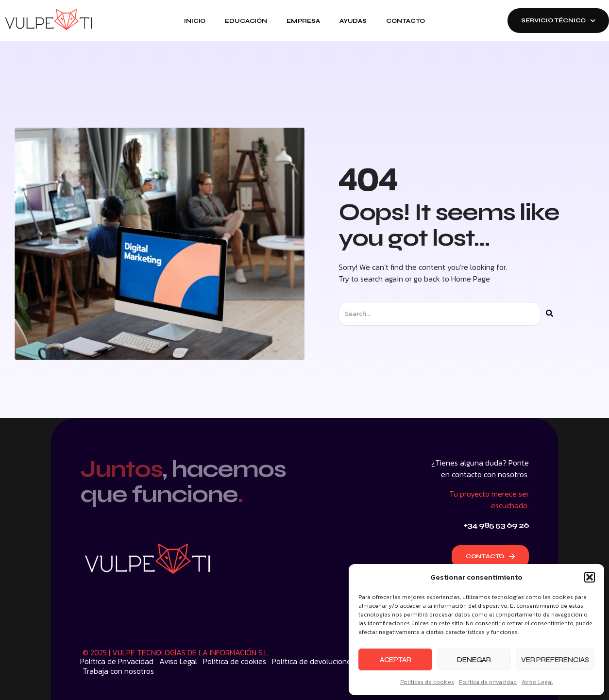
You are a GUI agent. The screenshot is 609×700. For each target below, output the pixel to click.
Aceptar (396, 660)
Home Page (471, 279)
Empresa (303, 21)
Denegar (474, 660)
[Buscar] (550, 314)
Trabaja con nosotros (118, 671)
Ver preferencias (555, 660)
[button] (590, 577)
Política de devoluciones (313, 661)
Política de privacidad (488, 682)
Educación (246, 21)
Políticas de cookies (427, 682)
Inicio (195, 21)
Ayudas (353, 21)
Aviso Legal (537, 682)
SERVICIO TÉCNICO (558, 21)
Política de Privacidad (117, 661)
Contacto (406, 21)
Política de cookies (235, 661)
